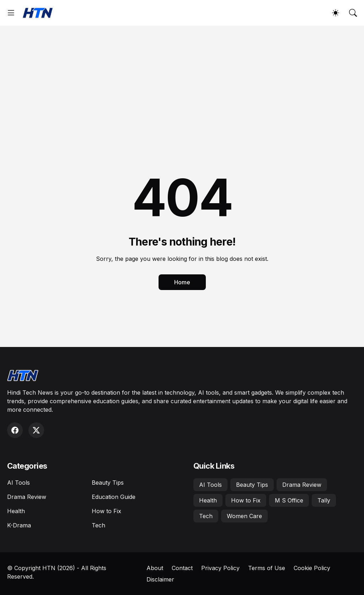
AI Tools (18, 483)
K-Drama (19, 525)
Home (182, 282)
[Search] (353, 13)
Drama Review (27, 497)
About (155, 568)
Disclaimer (160, 579)
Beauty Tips (108, 483)
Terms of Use (267, 568)
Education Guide (114, 497)
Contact (182, 568)
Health (16, 511)
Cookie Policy (312, 568)
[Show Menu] (11, 13)
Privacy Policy (220, 568)
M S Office (289, 500)
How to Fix (106, 511)
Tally (324, 500)
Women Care (244, 516)
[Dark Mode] (336, 13)
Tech (98, 525)
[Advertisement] (182, 79)
